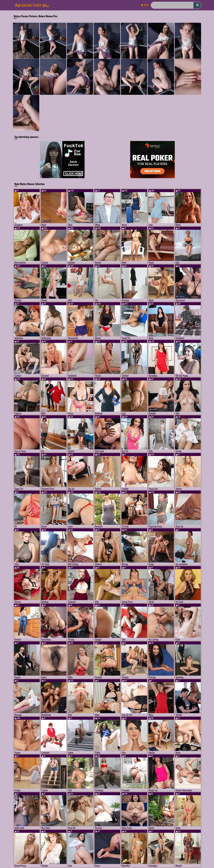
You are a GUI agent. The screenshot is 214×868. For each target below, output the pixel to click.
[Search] (176, 5)
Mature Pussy (32, 5)
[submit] (197, 5)
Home (146, 5)
